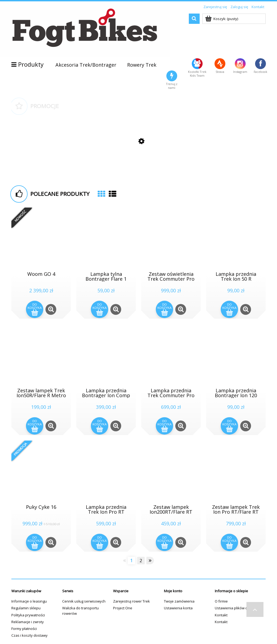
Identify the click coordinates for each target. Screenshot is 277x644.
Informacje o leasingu (29, 601)
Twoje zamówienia (179, 601)
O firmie (221, 601)
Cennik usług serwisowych (84, 601)
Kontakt (221, 615)
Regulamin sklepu (26, 608)
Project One (123, 608)
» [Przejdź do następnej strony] (150, 560)
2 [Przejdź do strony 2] (141, 561)
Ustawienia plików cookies (236, 608)
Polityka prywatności (28, 615)
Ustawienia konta (178, 608)
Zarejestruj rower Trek (131, 601)
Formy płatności (24, 629)
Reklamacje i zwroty (28, 622)
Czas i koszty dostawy (29, 635)
